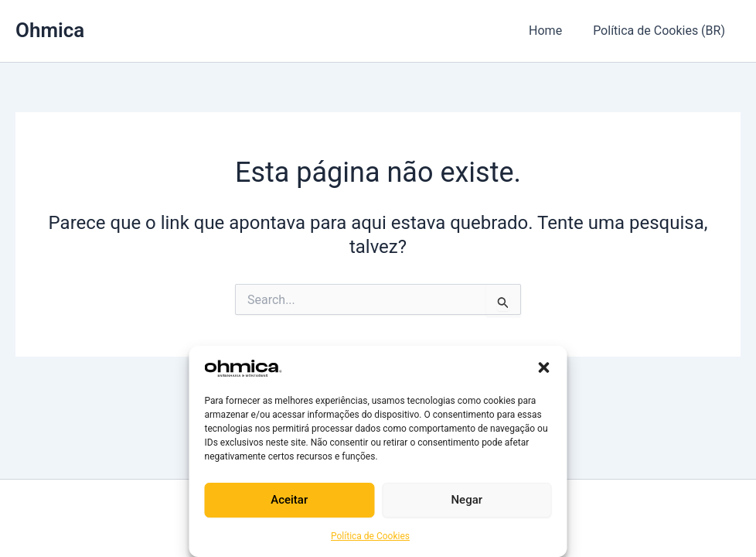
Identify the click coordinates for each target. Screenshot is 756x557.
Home (555, 31)
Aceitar (289, 500)
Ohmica (50, 30)
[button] (544, 367)
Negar (467, 500)
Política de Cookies (370, 536)
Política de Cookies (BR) (662, 31)
